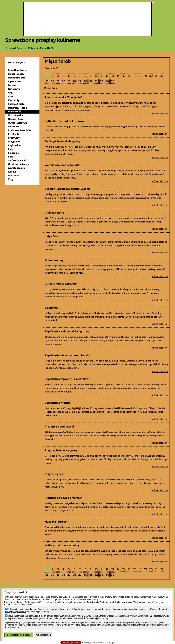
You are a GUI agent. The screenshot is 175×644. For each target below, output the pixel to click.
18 (140, 76)
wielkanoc (14, 176)
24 (53, 81)
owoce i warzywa (17, 123)
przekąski (13, 134)
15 (124, 76)
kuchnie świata (16, 104)
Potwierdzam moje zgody (19, 635)
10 (96, 76)
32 (96, 81)
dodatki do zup (16, 78)
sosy (11, 157)
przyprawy (14, 142)
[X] (113, 643)
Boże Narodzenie (17, 70)
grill (10, 93)
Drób (54, 88)
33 (102, 81)
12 (107, 76)
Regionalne (14, 145)
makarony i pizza (17, 108)
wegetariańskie (16, 168)
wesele (12, 172)
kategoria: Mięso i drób (41, 48)
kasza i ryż (14, 100)
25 (58, 81)
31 (91, 81)
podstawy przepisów (19, 130)
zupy (11, 179)
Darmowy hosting (89, 643)
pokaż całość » (160, 114)
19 (146, 76)
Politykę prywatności (15, 612)
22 (162, 76)
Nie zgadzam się (43, 635)
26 (63, 81)
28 (74, 81)
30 (85, 81)
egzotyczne (15, 81)
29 (80, 81)
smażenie (13, 153)
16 (129, 76)
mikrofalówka (15, 115)
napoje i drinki (16, 119)
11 (102, 76)
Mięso (47, 88)
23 (47, 81)
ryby (11, 149)
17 (134, 76)
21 (156, 76)
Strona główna (14, 48)
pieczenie (13, 127)
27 (69, 81)
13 (113, 76)
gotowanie (14, 89)
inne (10, 97)
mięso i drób (15, 112)
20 (151, 76)
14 (118, 76)
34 (107, 81)
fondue (12, 85)
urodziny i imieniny (18, 164)
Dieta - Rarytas (16, 63)
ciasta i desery (16, 74)
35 (113, 81)
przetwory (14, 138)
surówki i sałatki (17, 160)
